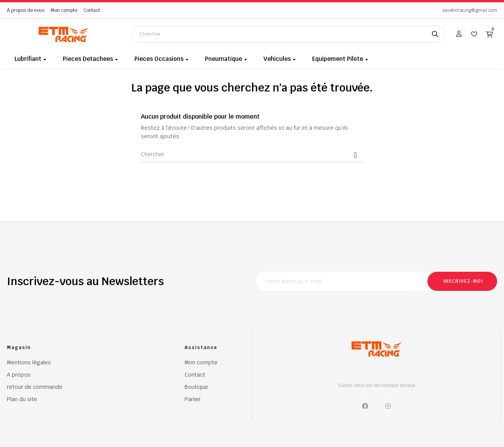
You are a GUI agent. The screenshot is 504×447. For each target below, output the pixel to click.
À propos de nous (26, 10)
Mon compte (64, 10)
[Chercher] (252, 155)
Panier (193, 399)
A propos (19, 375)
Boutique (196, 387)
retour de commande (35, 387)
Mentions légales (29, 362)
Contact (92, 10)
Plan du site (22, 399)
